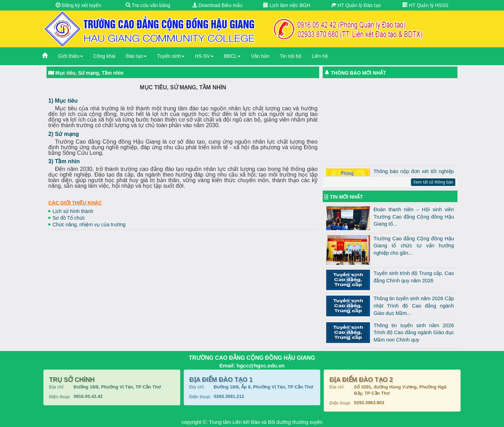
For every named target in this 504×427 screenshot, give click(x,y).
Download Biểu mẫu (217, 5)
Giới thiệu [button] (71, 56)
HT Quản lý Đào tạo (356, 5)
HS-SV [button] (204, 56)
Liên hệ (320, 56)
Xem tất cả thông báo (433, 182)
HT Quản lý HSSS (425, 5)
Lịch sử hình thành (73, 211)
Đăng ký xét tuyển (78, 5)
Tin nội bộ (291, 56)
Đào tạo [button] (136, 56)
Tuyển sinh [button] (171, 56)
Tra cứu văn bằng (148, 5)
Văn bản (260, 56)
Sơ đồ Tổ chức (69, 218)
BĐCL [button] (232, 56)
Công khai (104, 56)
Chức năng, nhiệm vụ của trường (89, 225)
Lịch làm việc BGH (287, 5)
